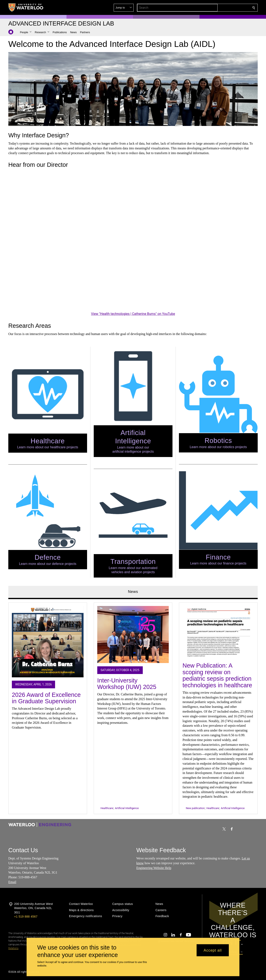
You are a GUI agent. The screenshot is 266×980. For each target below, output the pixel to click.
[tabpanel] (133, 706)
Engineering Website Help (154, 868)
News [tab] (133, 592)
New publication (195, 808)
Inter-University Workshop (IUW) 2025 (127, 684)
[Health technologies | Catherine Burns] (133, 241)
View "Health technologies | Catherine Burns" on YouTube (133, 314)
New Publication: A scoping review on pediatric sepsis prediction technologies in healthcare (217, 675)
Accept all (213, 950)
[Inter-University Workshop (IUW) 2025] (133, 634)
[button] (224, 8)
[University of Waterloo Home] (26, 7)
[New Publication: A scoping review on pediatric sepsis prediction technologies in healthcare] (218, 632)
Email (12, 882)
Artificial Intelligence (127, 808)
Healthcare (107, 808)
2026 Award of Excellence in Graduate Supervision (46, 698)
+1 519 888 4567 (26, 917)
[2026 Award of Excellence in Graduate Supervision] (48, 642)
